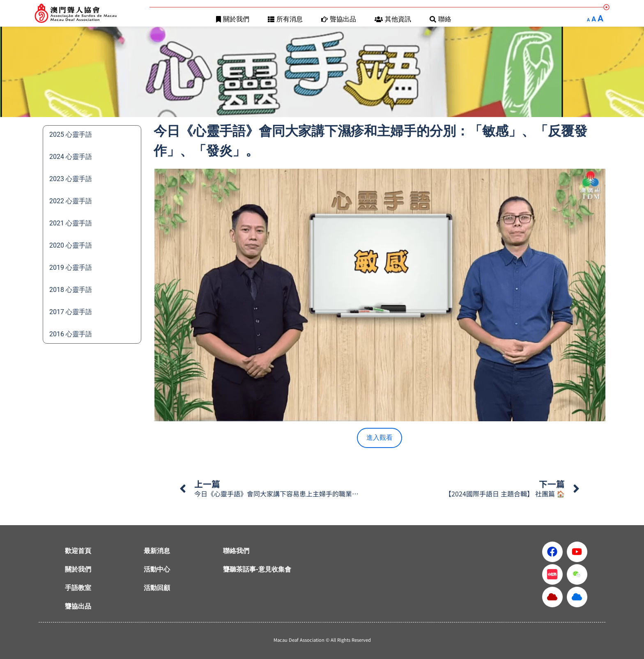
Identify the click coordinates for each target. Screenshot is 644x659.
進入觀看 (379, 437)
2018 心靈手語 (71, 290)
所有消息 (285, 19)
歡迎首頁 (78, 551)
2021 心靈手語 (71, 223)
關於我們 (233, 19)
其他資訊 (393, 19)
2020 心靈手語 (71, 245)
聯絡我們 (236, 551)
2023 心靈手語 (71, 179)
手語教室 (78, 588)
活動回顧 (157, 588)
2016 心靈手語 (71, 334)
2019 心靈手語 (71, 268)
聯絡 (440, 19)
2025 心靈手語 (71, 134)
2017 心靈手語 (71, 312)
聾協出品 (339, 19)
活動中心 (157, 569)
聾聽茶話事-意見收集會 (257, 569)
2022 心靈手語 (71, 201)
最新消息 (157, 551)
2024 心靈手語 (71, 157)
